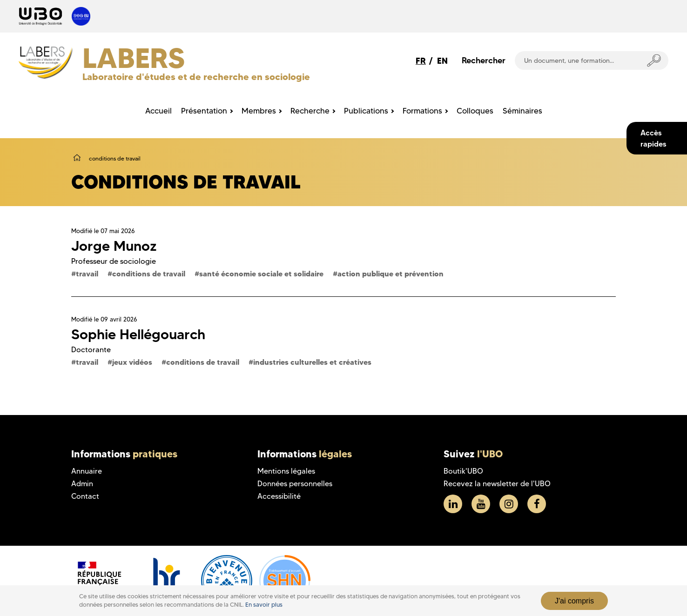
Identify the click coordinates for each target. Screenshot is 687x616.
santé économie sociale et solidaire (261, 274)
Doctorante (91, 350)
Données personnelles (295, 484)
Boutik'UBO (463, 471)
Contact (85, 496)
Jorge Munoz (114, 246)
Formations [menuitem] (422, 111)
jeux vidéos (132, 362)
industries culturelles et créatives (312, 362)
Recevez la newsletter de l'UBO (497, 484)
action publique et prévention (391, 274)
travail (87, 274)
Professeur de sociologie (114, 261)
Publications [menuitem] (366, 111)
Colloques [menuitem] (475, 111)
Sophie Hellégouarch (138, 334)
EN (442, 61)
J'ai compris (574, 601)
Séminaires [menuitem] (522, 111)
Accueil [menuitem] (158, 111)
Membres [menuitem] (259, 111)
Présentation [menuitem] (204, 111)
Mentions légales (286, 471)
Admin (82, 484)
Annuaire (87, 471)
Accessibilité (279, 496)
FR (421, 61)
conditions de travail (149, 274)
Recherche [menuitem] (310, 111)
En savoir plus (264, 605)
